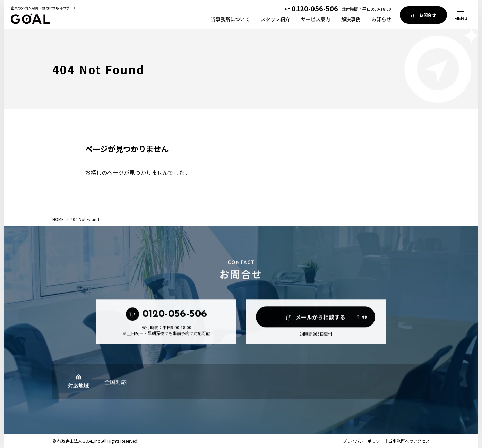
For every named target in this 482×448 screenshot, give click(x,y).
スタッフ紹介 (275, 19)
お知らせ (381, 19)
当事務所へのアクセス (409, 441)
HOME (58, 219)
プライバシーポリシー (363, 441)
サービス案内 (316, 19)
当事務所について (230, 19)
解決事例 (351, 19)
